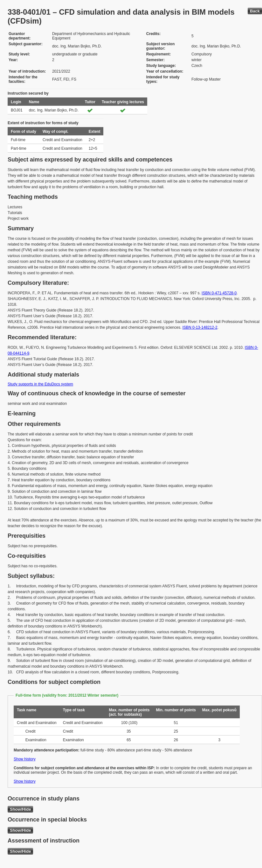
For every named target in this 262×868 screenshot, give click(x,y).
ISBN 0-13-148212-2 (200, 327)
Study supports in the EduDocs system (40, 384)
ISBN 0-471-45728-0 (219, 293)
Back (255, 11)
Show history (25, 759)
